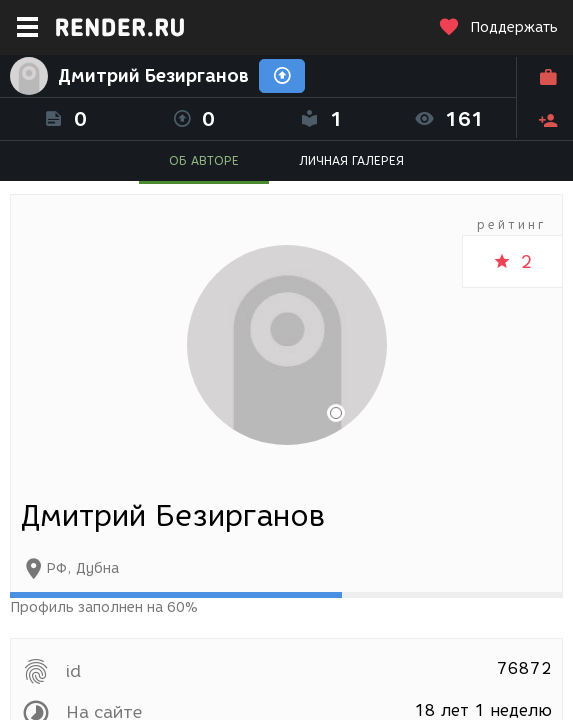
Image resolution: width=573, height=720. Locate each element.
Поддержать (498, 27)
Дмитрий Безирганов (153, 76)
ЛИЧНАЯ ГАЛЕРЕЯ (351, 160)
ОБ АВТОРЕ (204, 160)
